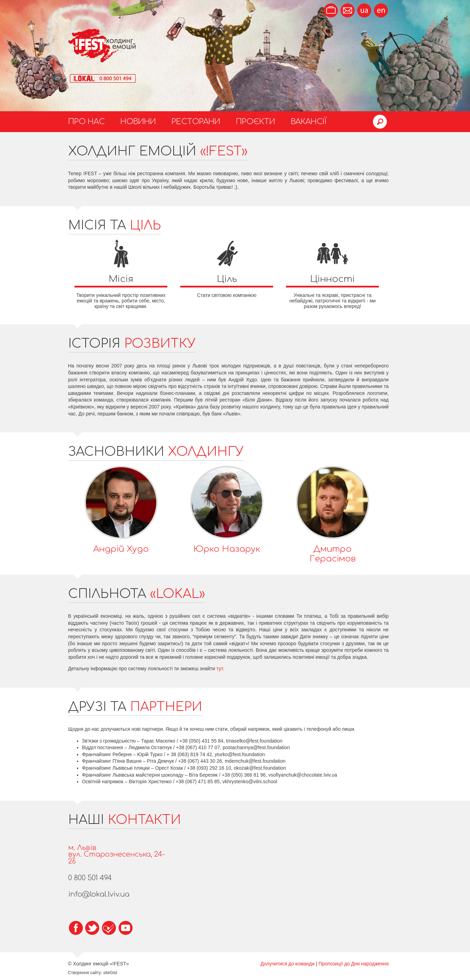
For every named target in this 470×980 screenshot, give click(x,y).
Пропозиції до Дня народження (353, 964)
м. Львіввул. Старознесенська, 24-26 (117, 855)
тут (220, 669)
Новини (138, 122)
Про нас (86, 122)
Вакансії (309, 122)
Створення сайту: (85, 973)
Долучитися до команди (288, 964)
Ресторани (196, 122)
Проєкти (256, 122)
